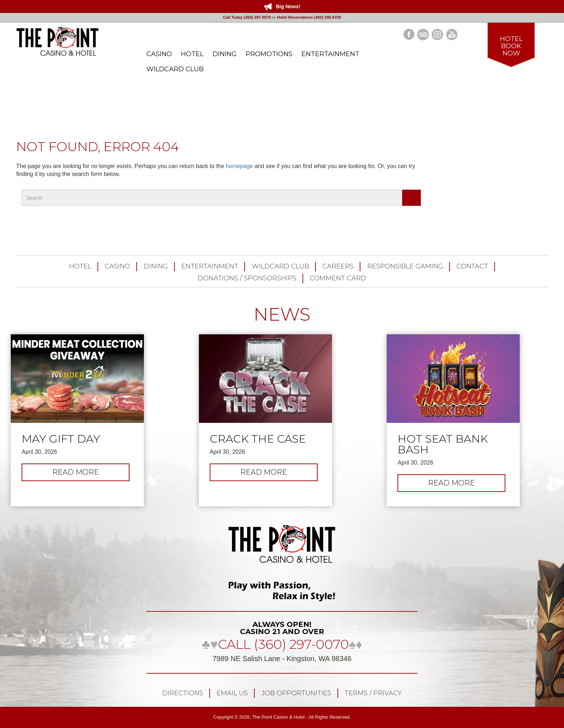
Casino (117, 266)
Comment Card (338, 278)
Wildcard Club (280, 266)
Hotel (80, 266)
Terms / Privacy (373, 693)
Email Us (232, 693)
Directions (183, 693)
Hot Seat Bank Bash (443, 444)
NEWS (282, 314)
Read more (83, 474)
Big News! (288, 6)
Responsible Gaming (405, 266)
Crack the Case (258, 439)
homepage (240, 166)
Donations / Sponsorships (247, 278)
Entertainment (210, 266)
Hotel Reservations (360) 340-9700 (309, 17)
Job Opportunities (296, 693)
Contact (472, 266)
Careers (338, 266)
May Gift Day (61, 439)
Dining (156, 266)
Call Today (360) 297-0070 (247, 17)
